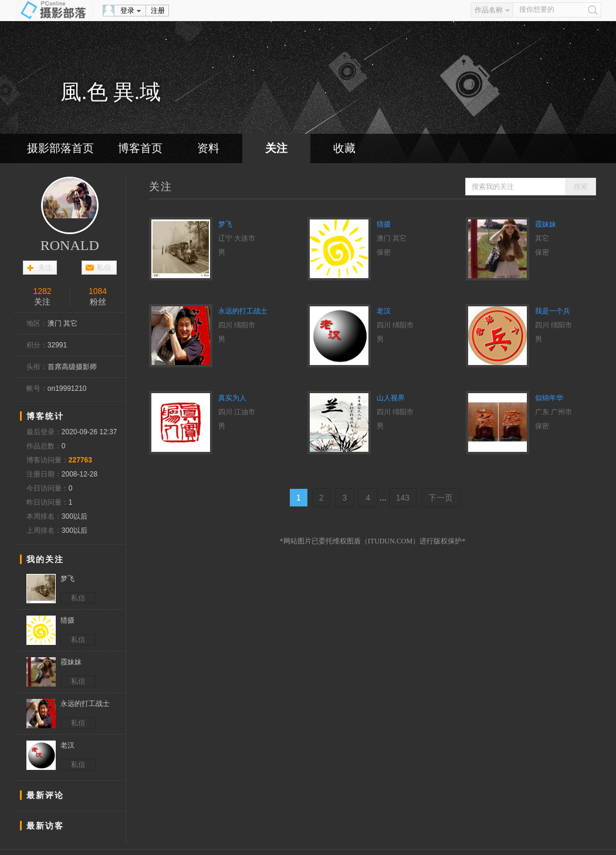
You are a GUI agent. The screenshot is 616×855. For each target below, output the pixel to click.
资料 (208, 148)
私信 (104, 268)
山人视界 (391, 398)
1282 (42, 291)
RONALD (70, 245)
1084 (98, 291)
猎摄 (384, 224)
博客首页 (140, 148)
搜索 (581, 187)
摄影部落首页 (60, 148)
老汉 (384, 311)
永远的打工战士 (243, 311)
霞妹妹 (546, 224)
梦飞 (225, 224)
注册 (158, 11)
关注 (276, 148)
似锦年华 (549, 398)
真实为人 (232, 398)
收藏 (344, 148)
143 (403, 498)
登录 (127, 11)
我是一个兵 (553, 311)
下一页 (441, 498)
